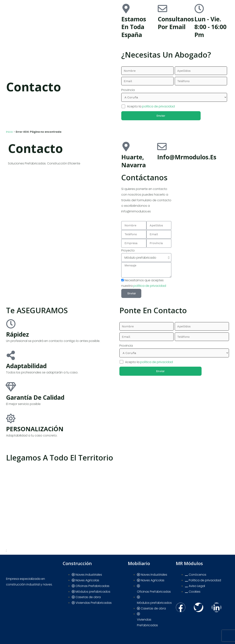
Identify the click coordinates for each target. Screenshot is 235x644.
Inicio (9, 132)
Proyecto (128, 250)
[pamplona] (200, 187)
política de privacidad (158, 106)
